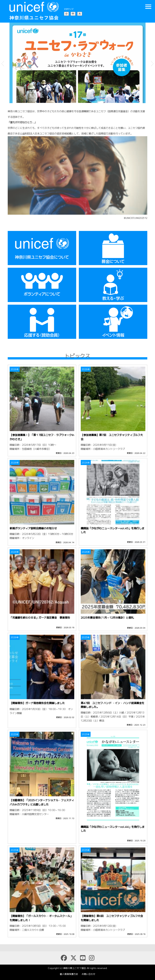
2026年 (15, 369)
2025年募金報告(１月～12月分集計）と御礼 (107, 617)
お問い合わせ (88, 974)
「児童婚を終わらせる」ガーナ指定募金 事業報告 (40, 617)
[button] (3, 63)
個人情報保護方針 (69, 974)
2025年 (86, 637)
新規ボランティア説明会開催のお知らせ (33, 528)
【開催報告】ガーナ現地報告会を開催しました (37, 703)
